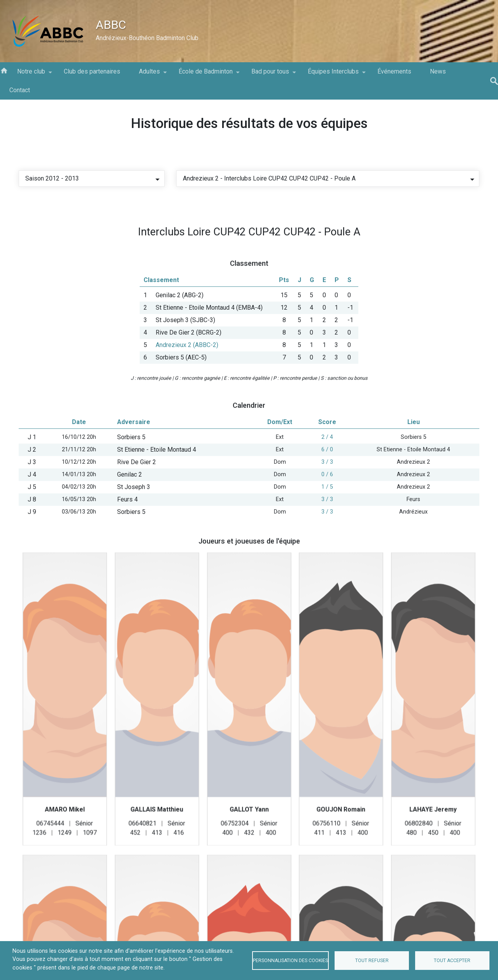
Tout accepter (452, 961)
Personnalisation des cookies (290, 961)
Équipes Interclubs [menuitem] (333, 74)
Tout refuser (372, 961)
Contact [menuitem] (20, 90)
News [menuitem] (438, 71)
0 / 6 (327, 502)
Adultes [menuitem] (149, 74)
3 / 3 (327, 490)
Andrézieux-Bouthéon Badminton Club (147, 38)
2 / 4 (327, 465)
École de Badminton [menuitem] (206, 74)
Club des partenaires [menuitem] (92, 71)
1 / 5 (327, 515)
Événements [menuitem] (394, 71)
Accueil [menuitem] (4, 70)
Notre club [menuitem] (31, 74)
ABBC (111, 25)
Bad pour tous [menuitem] (270, 74)
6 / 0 (327, 477)
